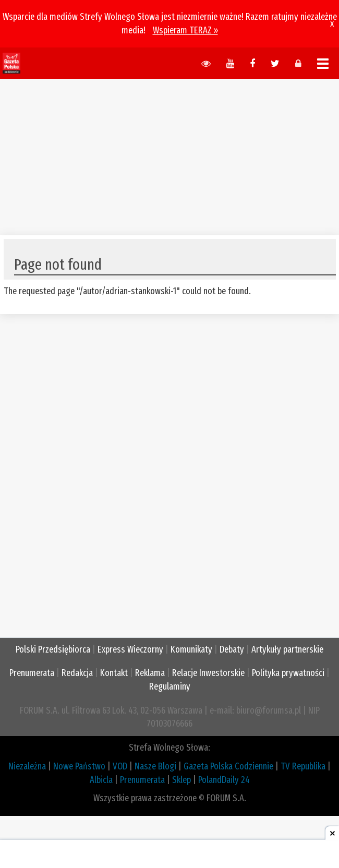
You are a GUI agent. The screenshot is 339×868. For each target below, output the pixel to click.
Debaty (232, 649)
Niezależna (27, 766)
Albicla (101, 780)
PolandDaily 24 (224, 780)
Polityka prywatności (288, 673)
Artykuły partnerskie (287, 649)
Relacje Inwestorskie (208, 673)
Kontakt (114, 673)
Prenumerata (32, 673)
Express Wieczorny (130, 649)
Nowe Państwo (79, 766)
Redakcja (77, 673)
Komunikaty (191, 649)
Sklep (181, 780)
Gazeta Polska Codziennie (228, 766)
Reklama (150, 673)
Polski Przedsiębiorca (53, 649)
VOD (120, 766)
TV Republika (303, 766)
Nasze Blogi (155, 766)
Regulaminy (170, 686)
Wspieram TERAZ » (185, 30)
